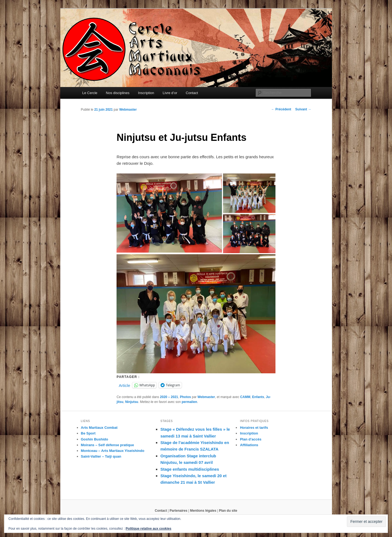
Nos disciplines (118, 93)
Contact (192, 93)
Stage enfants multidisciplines (190, 469)
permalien (189, 402)
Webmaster (128, 110)
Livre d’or (170, 93)
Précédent (281, 109)
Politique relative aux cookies (149, 529)
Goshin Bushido (95, 439)
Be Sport (88, 433)
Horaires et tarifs (254, 428)
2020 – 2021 (169, 397)
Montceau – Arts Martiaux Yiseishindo (113, 451)
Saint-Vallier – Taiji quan (101, 456)
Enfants (258, 397)
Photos (185, 397)
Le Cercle (90, 93)
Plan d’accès (251, 439)
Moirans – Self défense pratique (108, 445)
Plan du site (228, 511)
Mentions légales (203, 511)
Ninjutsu (132, 402)
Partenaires (178, 511)
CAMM (245, 397)
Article (124, 385)
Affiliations (249, 445)
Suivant (303, 109)
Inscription (146, 93)
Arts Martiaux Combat (99, 428)
